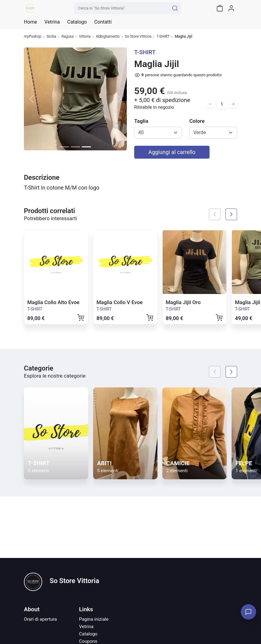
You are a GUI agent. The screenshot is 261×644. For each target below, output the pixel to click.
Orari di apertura (40, 619)
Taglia (141, 121)
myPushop (33, 37)
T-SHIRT (163, 37)
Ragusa (67, 37)
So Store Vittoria (138, 37)
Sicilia (51, 37)
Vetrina (86, 627)
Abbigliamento (108, 37)
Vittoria (85, 37)
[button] (32, 99)
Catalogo (77, 22)
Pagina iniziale (94, 619)
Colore (197, 121)
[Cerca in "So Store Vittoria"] (122, 8)
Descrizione (42, 177)
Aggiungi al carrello (172, 152)
